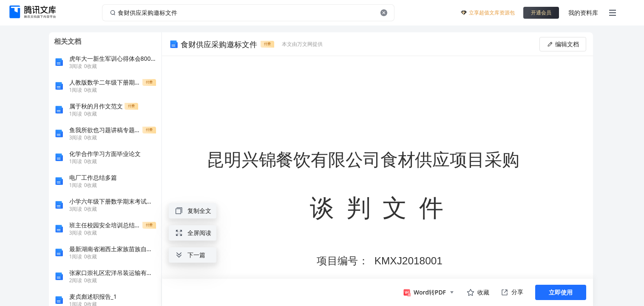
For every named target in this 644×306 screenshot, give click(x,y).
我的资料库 (583, 13)
